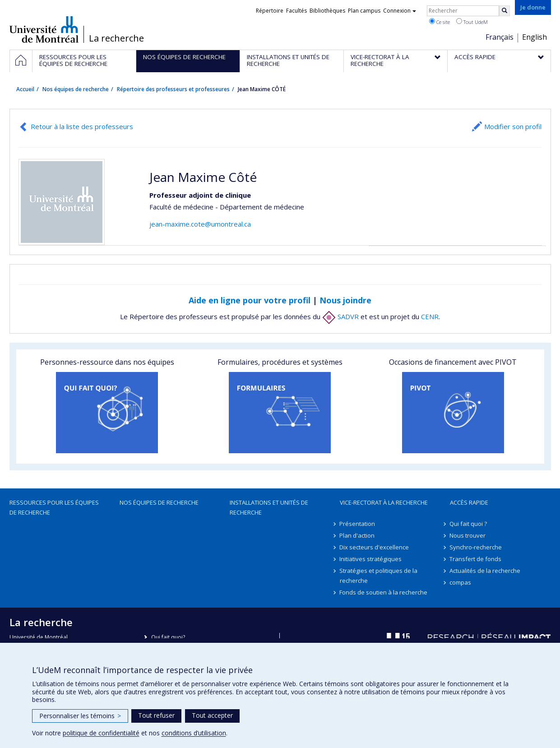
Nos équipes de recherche (76, 89)
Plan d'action (357, 535)
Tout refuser (156, 715)
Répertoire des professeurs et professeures (173, 89)
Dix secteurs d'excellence (375, 547)
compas (461, 582)
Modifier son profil (513, 126)
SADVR (340, 316)
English (535, 37)
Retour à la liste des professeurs (82, 126)
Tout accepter (212, 715)
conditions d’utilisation (194, 733)
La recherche (116, 38)
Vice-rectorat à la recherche (384, 502)
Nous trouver (468, 535)
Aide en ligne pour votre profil (250, 300)
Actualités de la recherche (485, 571)
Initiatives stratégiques (371, 559)
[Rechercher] (504, 11)
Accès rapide (469, 502)
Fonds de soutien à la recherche (384, 592)
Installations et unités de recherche (269, 507)
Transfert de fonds (476, 559)
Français (500, 37)
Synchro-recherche (476, 547)
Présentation (358, 524)
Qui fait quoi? (168, 637)
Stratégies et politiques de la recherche (379, 576)
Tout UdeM (472, 22)
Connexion (400, 11)
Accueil (25, 89)
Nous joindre (345, 300)
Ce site (440, 22)
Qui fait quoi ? (469, 524)
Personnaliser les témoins (80, 716)
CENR (430, 316)
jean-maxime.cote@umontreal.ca (200, 224)
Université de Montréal (44, 29)
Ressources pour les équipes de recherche (54, 507)
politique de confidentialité (101, 733)
